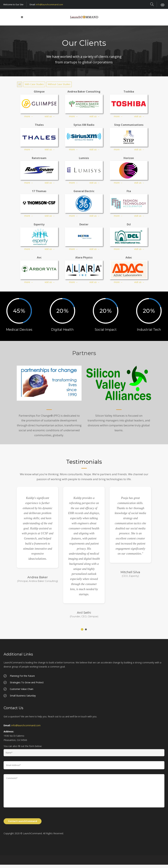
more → (29, 116)
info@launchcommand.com (49, 4)
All (20, 84)
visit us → (50, 116)
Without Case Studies (59, 84)
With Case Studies (34, 84)
